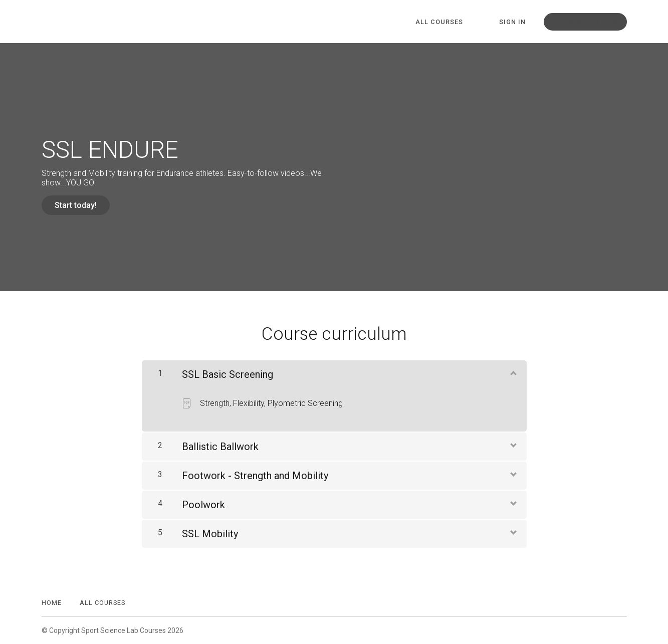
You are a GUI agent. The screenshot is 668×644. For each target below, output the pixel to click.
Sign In (512, 22)
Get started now (585, 22)
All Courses (439, 22)
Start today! (76, 205)
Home (52, 603)
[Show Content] (513, 372)
